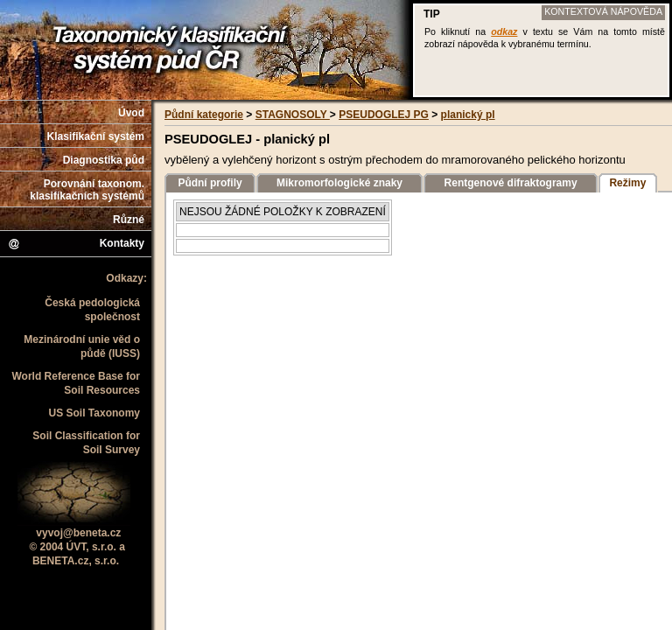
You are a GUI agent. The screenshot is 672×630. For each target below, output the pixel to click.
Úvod (131, 113)
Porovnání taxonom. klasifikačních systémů (87, 190)
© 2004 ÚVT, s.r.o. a (77, 547)
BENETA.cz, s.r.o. (76, 561)
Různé (129, 220)
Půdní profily (210, 183)
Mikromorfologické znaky (339, 183)
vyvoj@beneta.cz (78, 533)
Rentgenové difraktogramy (511, 183)
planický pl (468, 115)
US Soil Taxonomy (94, 413)
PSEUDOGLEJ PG (384, 115)
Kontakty (76, 244)
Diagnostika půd (104, 160)
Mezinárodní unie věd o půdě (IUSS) (82, 346)
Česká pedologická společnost (92, 310)
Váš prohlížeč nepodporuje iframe (541, 50)
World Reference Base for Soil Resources (77, 383)
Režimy (627, 183)
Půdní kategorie (204, 115)
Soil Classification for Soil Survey (86, 443)
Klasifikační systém (96, 136)
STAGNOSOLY (293, 115)
